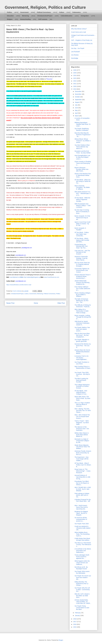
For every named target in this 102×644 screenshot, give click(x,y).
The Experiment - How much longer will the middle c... (82, 459)
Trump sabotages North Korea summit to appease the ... (82, 557)
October (78, 97)
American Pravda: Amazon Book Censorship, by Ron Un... (83, 453)
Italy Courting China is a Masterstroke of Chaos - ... (83, 368)
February (78, 613)
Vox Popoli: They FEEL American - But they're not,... (82, 374)
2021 (75, 84)
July (76, 105)
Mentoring (25, 16)
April (76, 113)
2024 (75, 75)
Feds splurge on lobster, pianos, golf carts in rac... (82, 495)
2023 (75, 78)
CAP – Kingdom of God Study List (82, 40)
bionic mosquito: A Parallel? (80, 229)
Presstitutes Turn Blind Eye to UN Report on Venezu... (82, 483)
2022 (75, 81)
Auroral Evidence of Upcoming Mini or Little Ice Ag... (82, 477)
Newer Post (10, 303)
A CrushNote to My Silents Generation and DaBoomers (83, 551)
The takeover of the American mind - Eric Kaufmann (82, 429)
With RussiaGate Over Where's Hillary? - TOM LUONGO (83, 206)
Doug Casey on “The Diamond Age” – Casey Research (83, 471)
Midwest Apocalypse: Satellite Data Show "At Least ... (83, 124)
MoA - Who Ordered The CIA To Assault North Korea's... (82, 417)
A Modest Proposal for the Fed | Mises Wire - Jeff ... (83, 501)
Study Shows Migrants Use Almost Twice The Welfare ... (82, 447)
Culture (62, 12)
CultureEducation (67, 16)
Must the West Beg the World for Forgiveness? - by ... (83, 135)
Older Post (61, 303)
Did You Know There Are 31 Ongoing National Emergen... (82, 264)
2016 (75, 624)
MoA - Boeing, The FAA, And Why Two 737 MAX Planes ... (83, 410)
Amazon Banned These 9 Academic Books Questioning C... (82, 276)
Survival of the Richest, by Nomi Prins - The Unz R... (83, 346)
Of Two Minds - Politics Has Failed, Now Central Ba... (82, 234)
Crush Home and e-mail (78, 32)
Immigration (85, 16)
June (77, 108)
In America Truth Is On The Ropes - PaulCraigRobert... (82, 358)
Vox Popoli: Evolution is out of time (82, 363)
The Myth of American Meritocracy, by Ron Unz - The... (81, 301)
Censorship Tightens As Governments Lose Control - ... (82, 270)
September (78, 100)
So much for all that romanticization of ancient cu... (81, 519)
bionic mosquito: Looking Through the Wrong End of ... (83, 317)
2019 (75, 89)
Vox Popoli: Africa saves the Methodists (82, 572)
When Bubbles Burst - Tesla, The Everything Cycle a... (82, 534)
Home (36, 303)
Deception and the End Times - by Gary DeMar (83, 152)
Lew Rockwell (75, 52)
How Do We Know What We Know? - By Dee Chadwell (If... (82, 335)
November (78, 94)
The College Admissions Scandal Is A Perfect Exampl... (82, 386)
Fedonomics (76, 12)
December (78, 91)
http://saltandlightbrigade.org (32, 277)
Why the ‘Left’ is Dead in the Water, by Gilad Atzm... (82, 596)
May (76, 110)
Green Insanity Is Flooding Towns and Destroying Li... (83, 163)
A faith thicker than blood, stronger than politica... (82, 539)
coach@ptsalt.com (16, 277)
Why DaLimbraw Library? (79, 29)
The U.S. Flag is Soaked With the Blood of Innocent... (82, 404)
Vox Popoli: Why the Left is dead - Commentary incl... (82, 590)
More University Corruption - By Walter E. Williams (82, 187)
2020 (75, 86)
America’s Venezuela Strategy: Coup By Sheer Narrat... (81, 258)
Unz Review (75, 55)
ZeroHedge (75, 58)
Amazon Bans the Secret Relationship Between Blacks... (82, 352)
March (77, 116)
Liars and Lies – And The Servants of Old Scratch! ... (82, 252)
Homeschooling (25, 19)
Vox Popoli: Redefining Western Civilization (82, 129)
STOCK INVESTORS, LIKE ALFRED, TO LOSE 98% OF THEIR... (83, 602)
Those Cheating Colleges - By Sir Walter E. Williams (83, 295)
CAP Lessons (43, 19)
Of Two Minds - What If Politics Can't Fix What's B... (83, 465)
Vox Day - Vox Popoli (78, 48)
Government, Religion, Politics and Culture (45, 7)
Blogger (61, 640)
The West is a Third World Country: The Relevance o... (83, 545)
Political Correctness (44, 12)
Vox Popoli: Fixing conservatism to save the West (82, 608)
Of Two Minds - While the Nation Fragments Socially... (82, 199)
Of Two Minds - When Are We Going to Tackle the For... (83, 181)
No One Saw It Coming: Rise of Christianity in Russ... (82, 212)
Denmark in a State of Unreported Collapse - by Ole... (82, 441)
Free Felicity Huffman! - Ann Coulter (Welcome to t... (82, 289)
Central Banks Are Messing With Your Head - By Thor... (81, 246)
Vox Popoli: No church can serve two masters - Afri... (83, 577)
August (77, 102)
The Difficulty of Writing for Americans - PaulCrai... (83, 306)
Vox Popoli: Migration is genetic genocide (82, 340)
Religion (10, 19)
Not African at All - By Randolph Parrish (81, 568)
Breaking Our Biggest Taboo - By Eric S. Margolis (81, 513)
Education (10, 16)
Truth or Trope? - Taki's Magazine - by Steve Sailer (82, 423)
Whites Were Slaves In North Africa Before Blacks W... (82, 435)
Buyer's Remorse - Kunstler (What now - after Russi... (82, 169)
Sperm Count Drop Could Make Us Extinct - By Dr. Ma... (82, 224)
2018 (75, 619)
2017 (75, 622)
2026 (75, 70)
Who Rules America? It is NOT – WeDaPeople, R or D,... (83, 193)
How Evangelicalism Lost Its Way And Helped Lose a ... (82, 157)
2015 (75, 627)
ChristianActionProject (45, 16)
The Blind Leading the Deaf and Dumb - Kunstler (81, 380)
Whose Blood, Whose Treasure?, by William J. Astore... (83, 141)
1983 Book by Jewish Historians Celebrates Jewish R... (82, 323)
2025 (75, 73)
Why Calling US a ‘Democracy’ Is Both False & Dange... (82, 311)
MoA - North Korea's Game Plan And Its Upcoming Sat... (81, 507)
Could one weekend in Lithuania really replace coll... (83, 528)
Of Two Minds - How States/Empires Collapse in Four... (81, 392)
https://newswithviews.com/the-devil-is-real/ (19, 285)
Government (24, 12)
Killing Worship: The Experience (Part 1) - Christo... (82, 584)
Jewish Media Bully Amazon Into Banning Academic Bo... (82, 282)
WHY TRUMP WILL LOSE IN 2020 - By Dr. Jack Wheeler (83, 489)
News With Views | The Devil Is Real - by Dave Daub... (82, 398)
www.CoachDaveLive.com (52, 277)
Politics (9, 12)
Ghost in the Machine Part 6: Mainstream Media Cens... (83, 175)
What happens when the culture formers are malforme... (82, 563)
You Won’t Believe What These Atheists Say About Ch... (82, 147)
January (78, 616)
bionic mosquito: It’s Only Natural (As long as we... (82, 218)
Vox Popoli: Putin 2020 (82, 524)
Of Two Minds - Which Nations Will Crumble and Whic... (82, 240)
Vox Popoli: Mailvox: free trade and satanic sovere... (82, 329)
